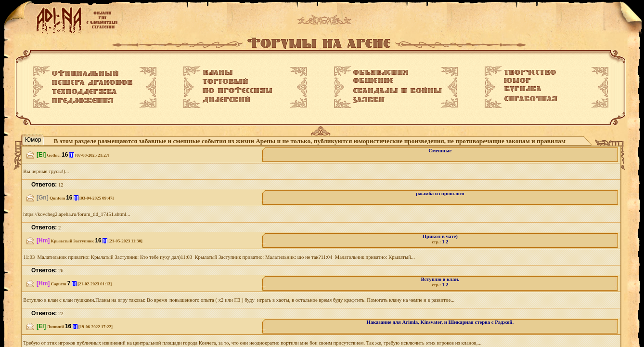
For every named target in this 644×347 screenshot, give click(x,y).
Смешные (440, 151)
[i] (72, 155)
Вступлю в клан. (440, 279)
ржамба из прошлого (440, 194)
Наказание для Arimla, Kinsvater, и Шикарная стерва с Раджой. (440, 322)
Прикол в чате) (440, 236)
